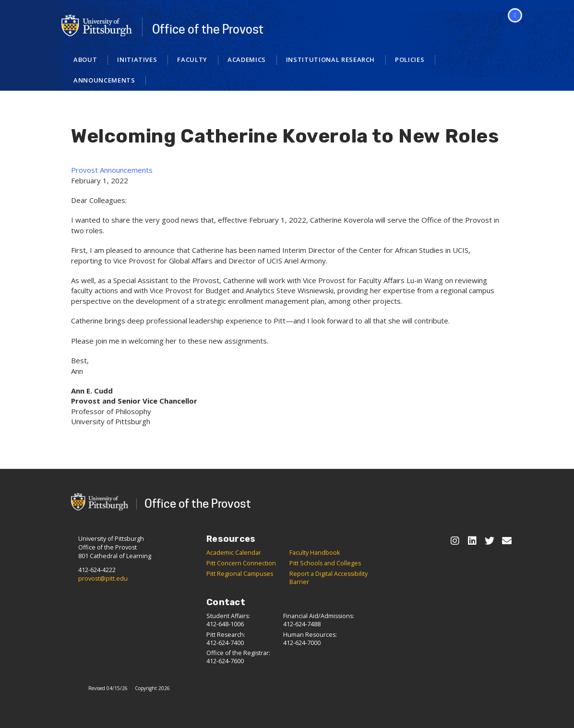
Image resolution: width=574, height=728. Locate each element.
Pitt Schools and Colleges (325, 563)
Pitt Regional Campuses (240, 574)
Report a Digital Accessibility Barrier (329, 578)
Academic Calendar (234, 553)
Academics (247, 60)
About (85, 60)
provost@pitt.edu (103, 579)
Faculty (192, 60)
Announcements (104, 80)
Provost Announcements (112, 170)
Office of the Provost (208, 29)
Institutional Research (330, 60)
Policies (410, 60)
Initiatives (137, 60)
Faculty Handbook (315, 553)
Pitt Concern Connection (241, 563)
